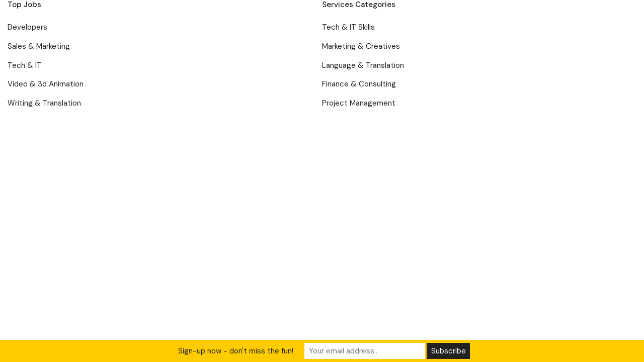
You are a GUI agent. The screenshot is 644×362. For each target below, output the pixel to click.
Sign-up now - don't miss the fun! (236, 351)
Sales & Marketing (39, 46)
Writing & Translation (44, 103)
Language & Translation (363, 65)
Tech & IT (25, 65)
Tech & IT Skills (348, 27)
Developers (27, 27)
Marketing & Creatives (361, 46)
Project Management (359, 103)
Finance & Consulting (359, 84)
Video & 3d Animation (46, 84)
